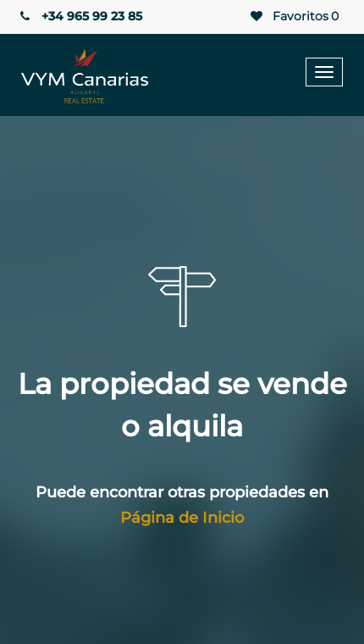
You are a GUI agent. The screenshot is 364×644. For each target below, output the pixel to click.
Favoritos (293, 17)
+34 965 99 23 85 (80, 16)
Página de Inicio (182, 518)
